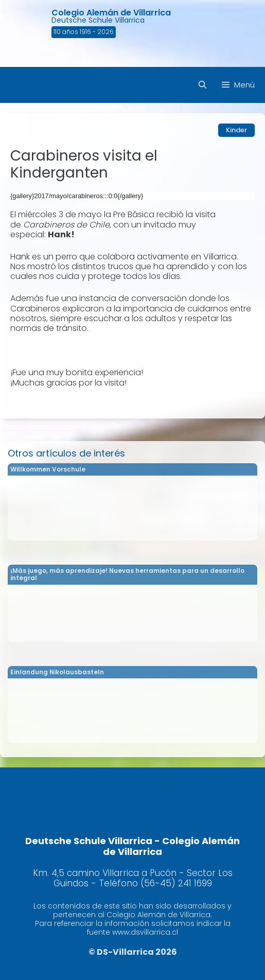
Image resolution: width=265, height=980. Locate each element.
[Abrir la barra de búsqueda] (202, 85)
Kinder (236, 130)
